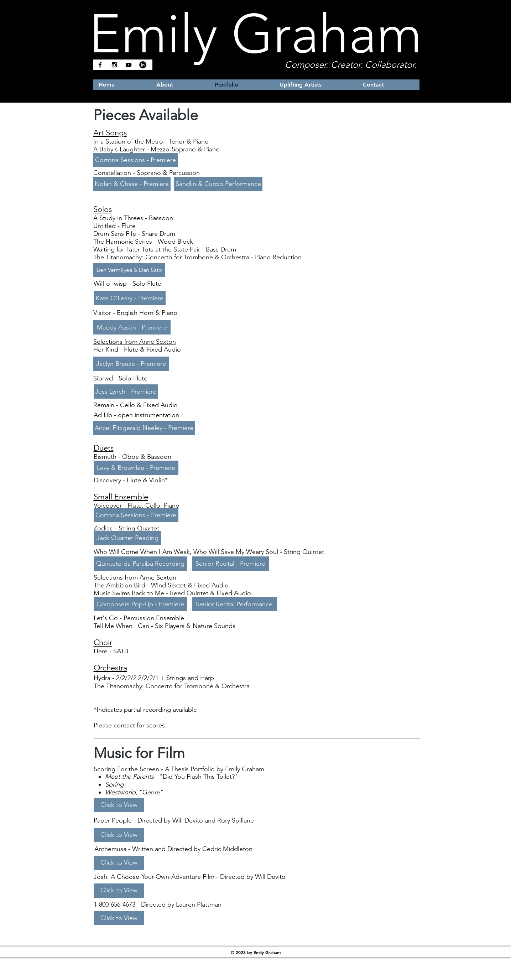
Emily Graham (256, 34)
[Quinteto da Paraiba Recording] (140, 564)
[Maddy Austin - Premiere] (132, 327)
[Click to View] (119, 805)
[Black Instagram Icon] (114, 65)
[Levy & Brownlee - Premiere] (136, 468)
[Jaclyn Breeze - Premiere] (131, 364)
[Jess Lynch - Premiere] (126, 392)
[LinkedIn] (143, 65)
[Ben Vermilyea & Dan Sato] (129, 270)
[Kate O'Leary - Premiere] (130, 298)
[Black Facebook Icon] (100, 65)
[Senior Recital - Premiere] (231, 564)
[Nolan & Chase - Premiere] (132, 184)
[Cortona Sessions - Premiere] (135, 160)
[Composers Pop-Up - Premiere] (140, 604)
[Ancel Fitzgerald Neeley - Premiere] (144, 428)
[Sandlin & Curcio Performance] (218, 184)
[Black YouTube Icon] (129, 65)
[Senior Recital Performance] (234, 604)
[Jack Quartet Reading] (127, 538)
